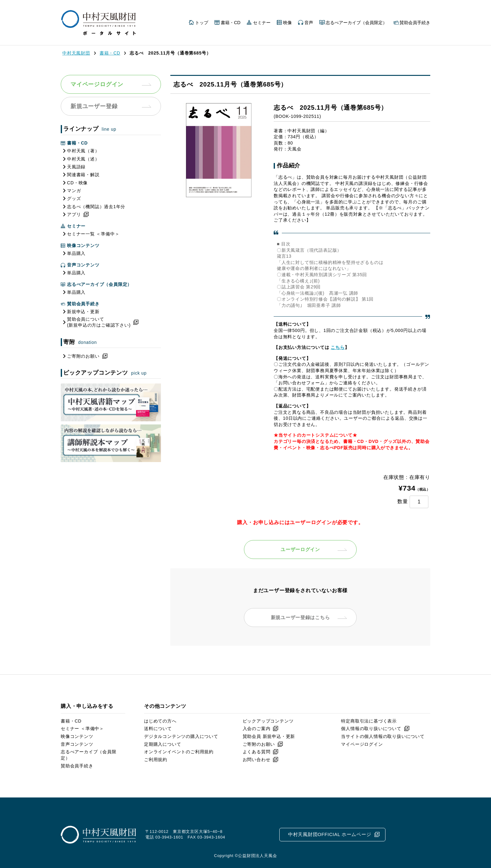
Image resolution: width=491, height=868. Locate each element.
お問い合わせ (257, 760)
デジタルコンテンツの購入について (181, 736)
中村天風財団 (76, 53)
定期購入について (163, 744)
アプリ (74, 214)
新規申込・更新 (83, 312)
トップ (202, 23)
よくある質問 (257, 752)
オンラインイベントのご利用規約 (179, 752)
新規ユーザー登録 (94, 106)
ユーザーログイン (300, 549)
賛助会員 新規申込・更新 (269, 736)
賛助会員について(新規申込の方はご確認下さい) (99, 322)
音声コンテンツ (77, 744)
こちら (338, 347)
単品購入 (76, 253)
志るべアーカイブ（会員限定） (356, 23)
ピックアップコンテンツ (268, 721)
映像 (287, 23)
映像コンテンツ (77, 736)
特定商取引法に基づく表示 (369, 721)
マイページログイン (97, 84)
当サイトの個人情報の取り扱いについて (383, 736)
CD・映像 (77, 183)
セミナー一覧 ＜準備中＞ (93, 234)
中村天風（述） (83, 159)
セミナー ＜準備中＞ (82, 729)
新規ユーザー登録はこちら (300, 617)
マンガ (74, 191)
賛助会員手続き (415, 23)
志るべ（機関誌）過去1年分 (96, 207)
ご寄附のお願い (83, 356)
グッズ (74, 198)
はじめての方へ (160, 721)
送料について (158, 729)
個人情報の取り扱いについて (371, 729)
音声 (309, 23)
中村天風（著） (83, 151)
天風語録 (76, 167)
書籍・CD (231, 23)
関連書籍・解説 (83, 175)
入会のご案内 (257, 729)
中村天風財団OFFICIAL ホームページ (330, 834)
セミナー (262, 23)
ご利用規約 (156, 760)
